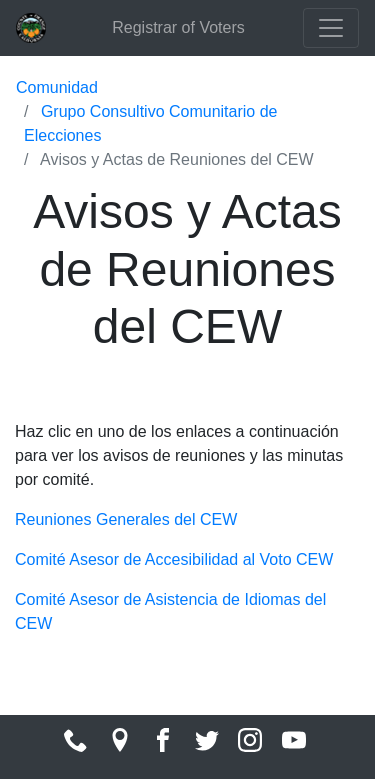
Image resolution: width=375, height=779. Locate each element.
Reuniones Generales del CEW (126, 519)
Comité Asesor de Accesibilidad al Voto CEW (174, 559)
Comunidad (57, 87)
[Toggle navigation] (331, 28)
